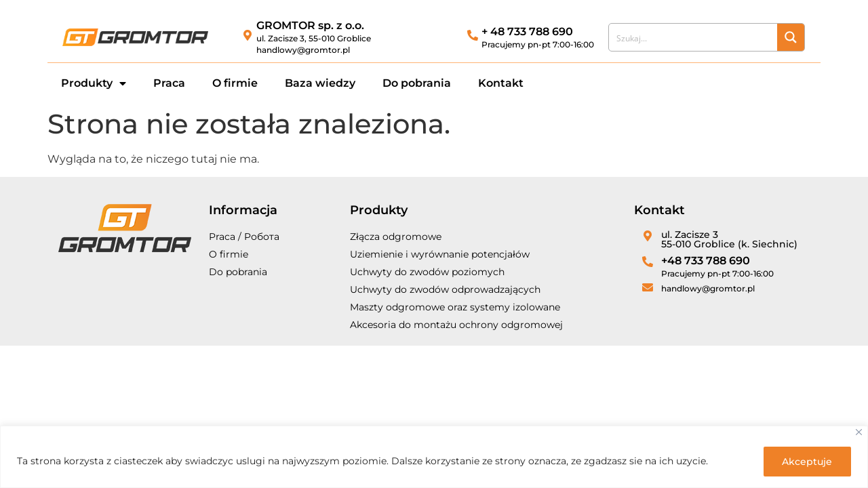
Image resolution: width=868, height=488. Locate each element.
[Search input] (694, 37)
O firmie (235, 83)
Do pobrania (417, 83)
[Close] (859, 433)
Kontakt (501, 83)
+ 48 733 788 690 (527, 32)
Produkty (94, 83)
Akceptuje (806, 462)
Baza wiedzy (320, 83)
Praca (169, 83)
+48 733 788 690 (706, 261)
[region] (434, 457)
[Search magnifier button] (791, 37)
